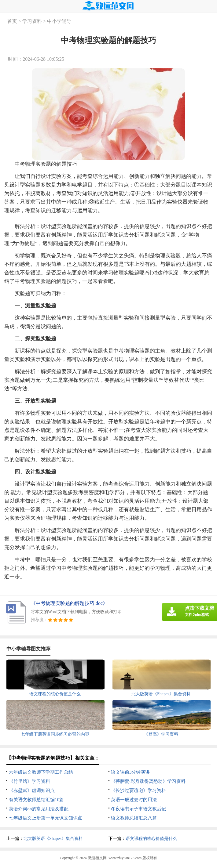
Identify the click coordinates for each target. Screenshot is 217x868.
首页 (12, 21)
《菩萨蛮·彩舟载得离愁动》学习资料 (148, 781)
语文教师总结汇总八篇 (134, 818)
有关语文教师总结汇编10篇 (36, 800)
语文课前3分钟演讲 (131, 772)
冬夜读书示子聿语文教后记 (138, 809)
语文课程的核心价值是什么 (151, 839)
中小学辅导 (59, 21)
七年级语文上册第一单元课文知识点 (46, 818)
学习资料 (32, 21)
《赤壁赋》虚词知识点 (32, 790)
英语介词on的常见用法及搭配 (39, 809)
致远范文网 (97, 858)
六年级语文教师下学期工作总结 (41, 772)
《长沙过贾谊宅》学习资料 (138, 790)
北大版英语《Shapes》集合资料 (53, 839)
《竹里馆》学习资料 (29, 781)
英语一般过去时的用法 (134, 800)
